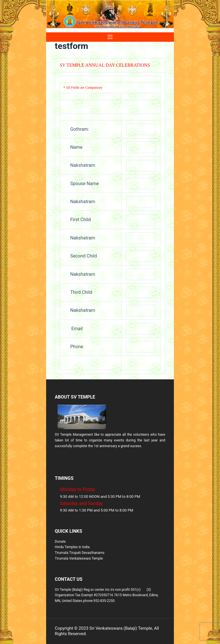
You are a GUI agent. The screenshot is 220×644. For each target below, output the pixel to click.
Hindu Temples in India (72, 547)
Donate (60, 542)
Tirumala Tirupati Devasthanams (79, 553)
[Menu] (110, 37)
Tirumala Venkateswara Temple (79, 558)
